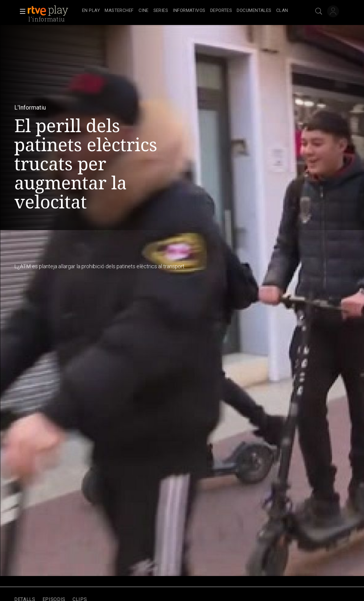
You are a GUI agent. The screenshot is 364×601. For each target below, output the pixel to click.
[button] (21, 11)
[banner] (54, 11)
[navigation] (189, 11)
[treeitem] (91, 11)
